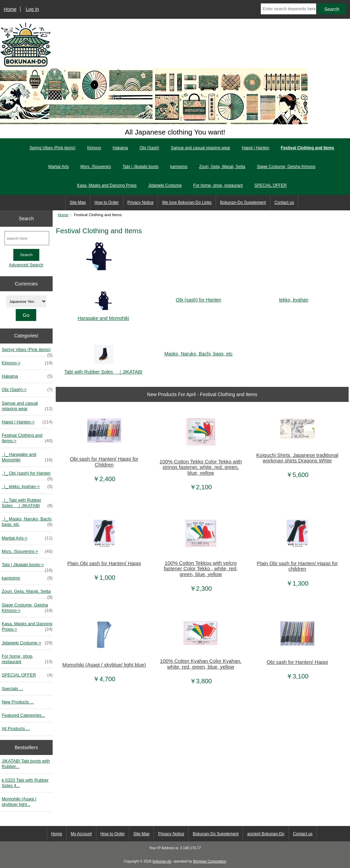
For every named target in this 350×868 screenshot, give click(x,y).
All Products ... (16, 729)
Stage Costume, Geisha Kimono (286, 167)
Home (10, 9)
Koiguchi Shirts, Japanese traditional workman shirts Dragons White (297, 458)
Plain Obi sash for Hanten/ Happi (104, 563)
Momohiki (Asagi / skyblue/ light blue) (104, 665)
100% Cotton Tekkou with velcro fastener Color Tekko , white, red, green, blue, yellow (201, 569)
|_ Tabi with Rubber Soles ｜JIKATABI (27, 503)
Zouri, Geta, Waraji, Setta (222, 167)
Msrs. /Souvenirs (96, 167)
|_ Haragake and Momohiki (27, 457)
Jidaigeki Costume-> (27, 643)
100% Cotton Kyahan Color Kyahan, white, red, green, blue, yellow (201, 664)
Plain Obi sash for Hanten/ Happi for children (297, 566)
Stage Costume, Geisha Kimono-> (27, 608)
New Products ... (18, 702)
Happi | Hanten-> (27, 422)
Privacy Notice (141, 202)
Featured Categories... (23, 715)
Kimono (94, 148)
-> (27, 438)
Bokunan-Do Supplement (243, 202)
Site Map (78, 202)
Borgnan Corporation (210, 861)
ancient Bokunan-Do (266, 834)
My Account (81, 834)
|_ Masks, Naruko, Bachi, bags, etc (27, 522)
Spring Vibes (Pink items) (52, 148)
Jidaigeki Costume (165, 185)
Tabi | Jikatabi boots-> (27, 566)
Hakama (120, 148)
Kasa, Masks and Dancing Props (107, 185)
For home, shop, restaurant (218, 185)
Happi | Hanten (256, 148)
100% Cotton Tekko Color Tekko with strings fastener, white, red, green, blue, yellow (201, 467)
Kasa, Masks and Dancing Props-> (27, 627)
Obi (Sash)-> (27, 390)
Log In (32, 9)
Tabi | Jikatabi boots (141, 167)
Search (26, 218)
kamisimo (179, 167)
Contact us (284, 202)
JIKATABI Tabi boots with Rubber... (26, 764)
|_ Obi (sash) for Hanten (27, 475)
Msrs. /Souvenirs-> (27, 551)
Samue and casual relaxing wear (201, 148)
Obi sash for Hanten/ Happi (297, 662)
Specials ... (12, 689)
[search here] (27, 238)
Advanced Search (26, 265)
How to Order (106, 202)
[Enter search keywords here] (288, 9)
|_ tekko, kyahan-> (27, 487)
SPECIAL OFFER (270, 185)
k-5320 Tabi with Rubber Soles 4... (25, 783)
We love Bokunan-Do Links (187, 202)
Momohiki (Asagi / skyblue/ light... (19, 802)
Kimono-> (27, 363)
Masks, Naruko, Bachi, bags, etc (198, 351)
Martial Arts (58, 167)
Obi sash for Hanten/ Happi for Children (104, 462)
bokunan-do (162, 861)
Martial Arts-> (27, 538)
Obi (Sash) (149, 148)
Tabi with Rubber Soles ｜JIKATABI (103, 369)
